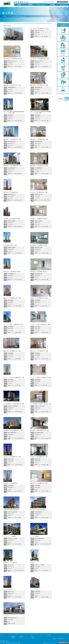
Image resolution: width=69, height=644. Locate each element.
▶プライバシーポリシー (24, 638)
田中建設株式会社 (7, 3)
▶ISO (33, 636)
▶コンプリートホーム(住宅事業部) (45, 635)
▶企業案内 (13, 636)
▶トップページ (14, 635)
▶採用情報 (22, 636)
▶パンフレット (34, 635)
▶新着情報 (13, 638)
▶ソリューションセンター (24, 635)
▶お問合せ (33, 638)
